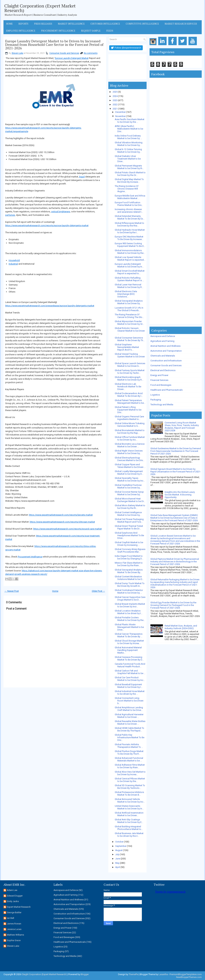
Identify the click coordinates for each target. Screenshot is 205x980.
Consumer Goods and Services (64, 53)
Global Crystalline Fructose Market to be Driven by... (128, 486)
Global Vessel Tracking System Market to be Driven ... (130, 357)
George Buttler (14, 912)
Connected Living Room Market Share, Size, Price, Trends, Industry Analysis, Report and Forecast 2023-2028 (182, 427)
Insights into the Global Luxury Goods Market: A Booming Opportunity (180, 495)
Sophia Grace (14, 940)
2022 (115, 105)
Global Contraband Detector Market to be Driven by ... (129, 591)
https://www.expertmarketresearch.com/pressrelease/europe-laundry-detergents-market (50, 306)
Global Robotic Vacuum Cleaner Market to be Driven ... (130, 331)
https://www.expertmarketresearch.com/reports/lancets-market (61, 515)
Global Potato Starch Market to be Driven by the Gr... (130, 174)
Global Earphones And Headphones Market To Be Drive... (129, 535)
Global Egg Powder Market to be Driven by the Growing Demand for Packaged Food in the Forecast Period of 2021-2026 (173, 605)
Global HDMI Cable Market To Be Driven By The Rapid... (129, 729)
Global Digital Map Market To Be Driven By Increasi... (129, 181)
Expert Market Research (19, 907)
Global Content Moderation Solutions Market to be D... (129, 578)
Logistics (155, 395)
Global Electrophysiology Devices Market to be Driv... (130, 459)
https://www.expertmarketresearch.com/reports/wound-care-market (67, 529)
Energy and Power (159, 375)
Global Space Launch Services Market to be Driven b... (130, 365)
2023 (115, 100)
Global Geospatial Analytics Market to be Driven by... (129, 302)
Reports (23, 24)
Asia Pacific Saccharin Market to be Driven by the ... (130, 121)
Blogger (85, 974)
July (117, 854)
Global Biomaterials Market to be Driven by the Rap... (130, 432)
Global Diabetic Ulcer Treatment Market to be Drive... (128, 159)
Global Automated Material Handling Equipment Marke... (128, 650)
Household (14, 260)
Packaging (156, 400)
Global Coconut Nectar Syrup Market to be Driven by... (129, 493)
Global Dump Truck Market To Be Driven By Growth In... (130, 585)
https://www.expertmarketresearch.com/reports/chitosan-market (62, 522)
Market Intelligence (71, 24)
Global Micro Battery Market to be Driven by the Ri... (130, 507)
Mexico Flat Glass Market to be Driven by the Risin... (129, 564)
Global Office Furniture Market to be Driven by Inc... (130, 438)
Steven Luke (17, 53)
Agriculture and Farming (162, 341)
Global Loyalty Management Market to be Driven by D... (129, 473)
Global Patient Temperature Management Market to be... (130, 402)
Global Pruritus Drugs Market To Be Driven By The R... (129, 753)
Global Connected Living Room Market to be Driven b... (129, 701)
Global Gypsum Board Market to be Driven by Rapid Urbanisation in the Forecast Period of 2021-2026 (176, 472)
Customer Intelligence (105, 24)
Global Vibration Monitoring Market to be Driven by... (129, 144)
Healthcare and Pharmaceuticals (166, 390)
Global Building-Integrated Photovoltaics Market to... (129, 828)
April (118, 867)
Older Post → (98, 591)
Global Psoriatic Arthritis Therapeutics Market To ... (129, 746)
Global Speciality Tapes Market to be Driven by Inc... (130, 479)
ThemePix (133, 974)
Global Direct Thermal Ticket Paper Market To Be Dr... (129, 527)
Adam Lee (12, 890)
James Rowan (14, 924)
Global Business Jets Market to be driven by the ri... (129, 835)
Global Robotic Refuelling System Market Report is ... (129, 279)
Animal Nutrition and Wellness (165, 346)
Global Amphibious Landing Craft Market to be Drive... (129, 709)
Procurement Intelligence (58, 31)
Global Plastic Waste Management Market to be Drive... (129, 627)
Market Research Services (181, 24)
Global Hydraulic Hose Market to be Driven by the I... (130, 231)
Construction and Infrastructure (166, 361)
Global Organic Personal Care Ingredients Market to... (129, 418)
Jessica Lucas (14, 929)
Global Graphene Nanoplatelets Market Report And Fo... (127, 347)
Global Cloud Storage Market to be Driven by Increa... (129, 642)
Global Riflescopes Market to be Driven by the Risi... (129, 224)
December (120, 112)
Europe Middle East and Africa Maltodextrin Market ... (130, 197)
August (119, 850)
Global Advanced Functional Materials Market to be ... (129, 759)
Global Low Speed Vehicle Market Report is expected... (130, 259)
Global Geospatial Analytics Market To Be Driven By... (129, 571)
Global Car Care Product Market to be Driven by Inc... (130, 679)
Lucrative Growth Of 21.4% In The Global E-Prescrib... (129, 309)
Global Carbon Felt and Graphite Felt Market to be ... (130, 672)
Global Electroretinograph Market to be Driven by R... (129, 378)
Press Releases (43, 24)
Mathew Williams (15, 935)
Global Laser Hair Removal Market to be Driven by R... (129, 286)
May (117, 863)
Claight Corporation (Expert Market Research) (40, 8)
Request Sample (91, 31)
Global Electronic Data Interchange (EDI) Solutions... (126, 294)
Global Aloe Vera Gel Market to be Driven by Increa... (130, 773)
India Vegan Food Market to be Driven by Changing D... (129, 557)
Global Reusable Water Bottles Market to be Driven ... (130, 723)
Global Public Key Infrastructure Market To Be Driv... (130, 737)
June (118, 859)
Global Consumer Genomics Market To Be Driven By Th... (130, 339)
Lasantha (163, 974)
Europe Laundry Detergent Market (72, 58)
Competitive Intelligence (142, 24)
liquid (82, 177)
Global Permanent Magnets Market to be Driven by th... (129, 167)
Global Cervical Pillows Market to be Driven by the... (130, 780)
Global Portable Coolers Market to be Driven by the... (130, 619)
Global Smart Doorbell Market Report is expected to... (130, 272)
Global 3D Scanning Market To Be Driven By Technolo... (130, 787)
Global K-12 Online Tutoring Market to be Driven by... (128, 151)
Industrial (13, 264)
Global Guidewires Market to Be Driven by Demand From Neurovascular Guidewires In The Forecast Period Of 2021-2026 (176, 451)
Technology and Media (162, 404)
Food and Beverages (161, 385)
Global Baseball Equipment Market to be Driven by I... (129, 686)
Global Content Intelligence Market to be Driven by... (128, 514)
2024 (115, 96)
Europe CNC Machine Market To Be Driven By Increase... (129, 238)
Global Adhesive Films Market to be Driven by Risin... (130, 766)
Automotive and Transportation (166, 351)
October (119, 842)
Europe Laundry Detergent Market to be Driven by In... (129, 265)
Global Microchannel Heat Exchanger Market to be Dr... (130, 500)
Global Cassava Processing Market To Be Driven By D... (129, 658)
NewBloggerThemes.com (189, 977)
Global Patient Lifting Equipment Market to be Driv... (128, 410)
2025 (115, 92)
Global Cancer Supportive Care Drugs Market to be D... (130, 598)
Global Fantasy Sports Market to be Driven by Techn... (130, 372)
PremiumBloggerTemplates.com (186, 974)
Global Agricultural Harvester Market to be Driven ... (129, 716)
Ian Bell (11, 918)
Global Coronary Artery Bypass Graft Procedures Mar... (130, 550)
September (121, 846)
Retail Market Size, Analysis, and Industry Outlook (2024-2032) (181, 627)
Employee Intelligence (21, 31)
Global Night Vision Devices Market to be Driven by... (129, 452)
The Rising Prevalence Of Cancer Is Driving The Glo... (129, 316)
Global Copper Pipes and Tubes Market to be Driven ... (130, 466)
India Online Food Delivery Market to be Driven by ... (128, 137)
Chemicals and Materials (163, 356)
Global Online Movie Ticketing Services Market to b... (130, 425)
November (120, 116)
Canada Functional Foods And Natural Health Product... (130, 665)
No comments (91, 53)
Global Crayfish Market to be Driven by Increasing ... (129, 544)
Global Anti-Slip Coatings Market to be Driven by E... (129, 821)
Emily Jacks (13, 901)
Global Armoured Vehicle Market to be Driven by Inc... (130, 800)
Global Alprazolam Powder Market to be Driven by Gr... (129, 323)
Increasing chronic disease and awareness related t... (129, 211)
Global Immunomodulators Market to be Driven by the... (130, 252)
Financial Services (159, 380)
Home (9, 24)
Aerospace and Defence (163, 336)
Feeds (110, 31)
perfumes (10, 215)
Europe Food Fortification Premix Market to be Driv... (129, 204)
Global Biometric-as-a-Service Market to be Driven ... (130, 445)
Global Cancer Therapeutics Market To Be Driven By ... (129, 635)
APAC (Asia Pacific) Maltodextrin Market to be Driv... (129, 129)
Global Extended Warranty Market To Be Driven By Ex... (130, 217)
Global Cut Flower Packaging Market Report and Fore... (129, 521)
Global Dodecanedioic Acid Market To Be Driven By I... (129, 395)
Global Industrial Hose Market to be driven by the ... (130, 693)
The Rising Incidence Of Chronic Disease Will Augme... (127, 189)
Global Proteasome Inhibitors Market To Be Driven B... (129, 793)
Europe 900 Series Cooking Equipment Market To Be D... (130, 245)
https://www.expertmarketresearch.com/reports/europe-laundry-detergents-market (47, 225)
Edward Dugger (15, 896)
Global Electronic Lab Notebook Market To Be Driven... (128, 387)
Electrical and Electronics (163, 370)
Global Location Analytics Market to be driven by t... (129, 612)
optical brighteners (61, 212)
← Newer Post (12, 591)
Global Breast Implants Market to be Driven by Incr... (130, 605)
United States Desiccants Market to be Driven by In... (129, 807)
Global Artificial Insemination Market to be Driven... (129, 814)
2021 (115, 109)
